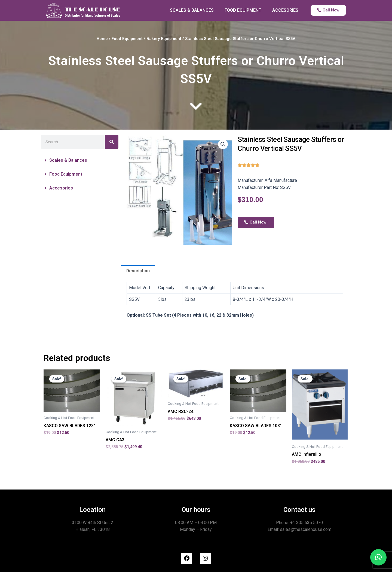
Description (138, 271)
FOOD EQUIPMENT (243, 10)
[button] (80, 160)
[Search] (112, 142)
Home (102, 39)
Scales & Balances (68, 160)
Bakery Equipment (164, 39)
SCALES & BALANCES (192, 10)
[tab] (138, 271)
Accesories (61, 188)
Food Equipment (127, 39)
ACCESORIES (285, 10)
